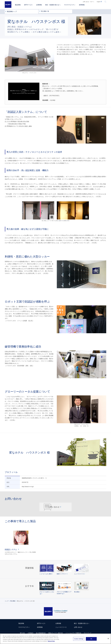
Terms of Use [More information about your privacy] (51, 641)
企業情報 (58, 627)
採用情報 (40, 631)
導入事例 (13, 605)
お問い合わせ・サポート (89, 2)
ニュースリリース (61, 631)
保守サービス (41, 627)
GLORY (8, 5)
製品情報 (21, 627)
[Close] (108, 639)
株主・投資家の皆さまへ (82, 627)
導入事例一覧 (45, 11)
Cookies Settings (79, 639)
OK (91, 639)
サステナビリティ (24, 631)
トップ (7, 605)
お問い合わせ (55, 509)
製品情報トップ (12, 11)
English (99, 2)
